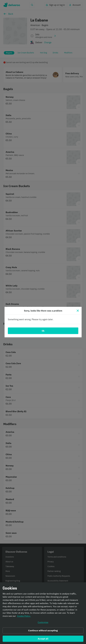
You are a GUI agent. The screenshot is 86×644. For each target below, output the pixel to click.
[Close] (78, 311)
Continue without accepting (43, 633)
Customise (43, 625)
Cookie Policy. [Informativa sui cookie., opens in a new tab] (24, 619)
